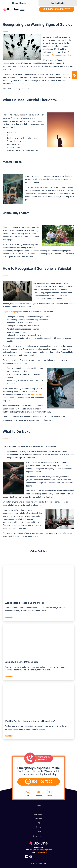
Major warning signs (11, 312)
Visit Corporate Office (39, 863)
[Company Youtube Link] (31, 856)
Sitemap (39, 831)
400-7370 (41, 852)
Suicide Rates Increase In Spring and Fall (25, 603)
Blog (38, 823)
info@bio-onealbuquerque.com (41, 850)
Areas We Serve (39, 814)
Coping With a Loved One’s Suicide (22, 662)
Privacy (38, 827)
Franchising (39, 818)
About (38, 810)
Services (39, 806)
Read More (9, 618)
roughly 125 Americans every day (57, 55)
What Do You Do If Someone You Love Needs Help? (30, 721)
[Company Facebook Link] (27, 856)
